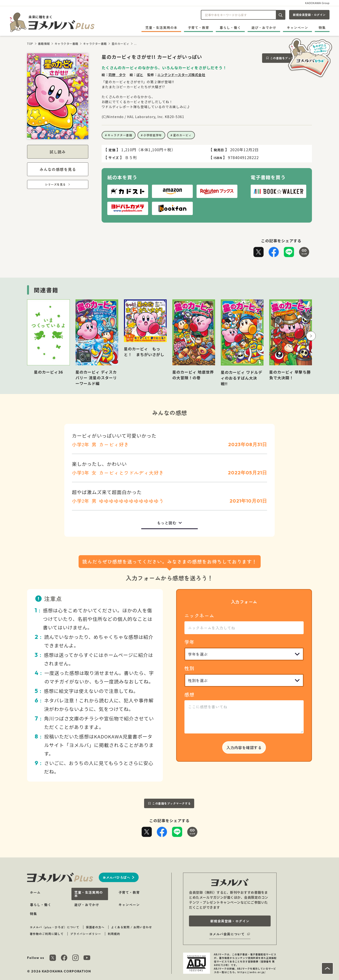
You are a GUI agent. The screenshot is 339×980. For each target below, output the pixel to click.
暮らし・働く (230, 27)
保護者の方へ (95, 927)
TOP (30, 44)
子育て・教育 (198, 27)
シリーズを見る (55, 184)
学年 (189, 642)
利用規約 (114, 934)
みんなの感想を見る (58, 169)
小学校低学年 (153, 135)
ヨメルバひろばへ (116, 877)
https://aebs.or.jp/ (252, 972)
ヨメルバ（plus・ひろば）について (54, 927)
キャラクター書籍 (66, 44)
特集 (322, 27)
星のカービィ (120, 44)
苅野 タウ (117, 75)
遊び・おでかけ (264, 27)
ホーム (35, 892)
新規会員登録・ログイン (309, 15)
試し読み (58, 152)
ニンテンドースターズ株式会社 (181, 75)
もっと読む (167, 523)
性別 (189, 668)
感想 (189, 694)
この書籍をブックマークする (172, 803)
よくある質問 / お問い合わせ (132, 927)
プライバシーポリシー (86, 934)
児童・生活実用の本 (161, 27)
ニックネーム (199, 616)
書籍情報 (44, 44)
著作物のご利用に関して (47, 934)
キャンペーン (297, 27)
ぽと (140, 75)
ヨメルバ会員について (227, 934)
